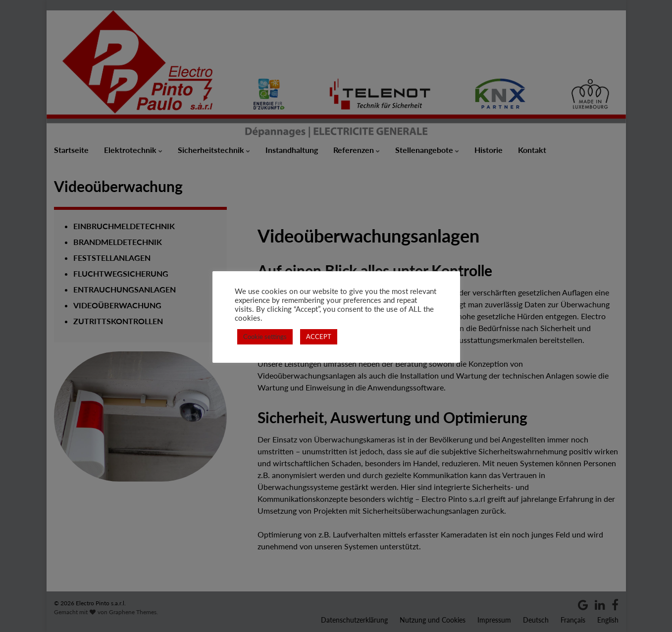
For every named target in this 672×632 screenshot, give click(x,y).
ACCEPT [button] (319, 337)
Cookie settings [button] (265, 337)
